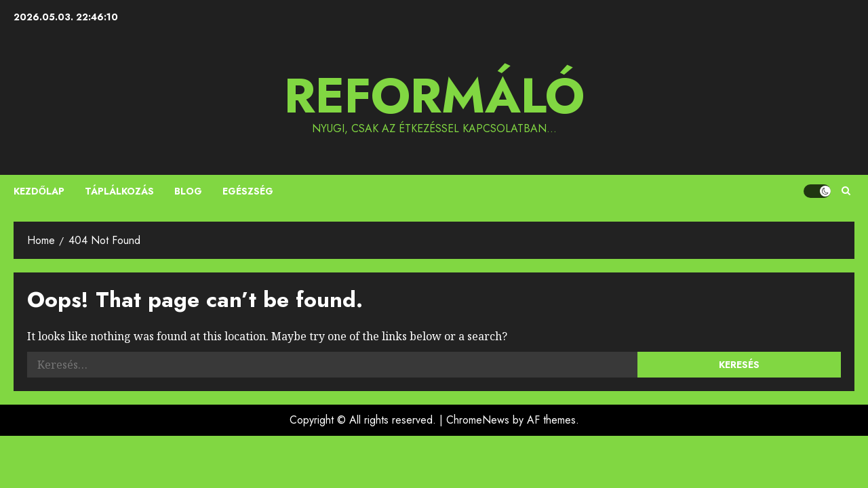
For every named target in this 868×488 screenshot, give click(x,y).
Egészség (248, 191)
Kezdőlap (39, 191)
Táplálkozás (119, 191)
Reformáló (434, 96)
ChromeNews (478, 420)
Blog (188, 191)
